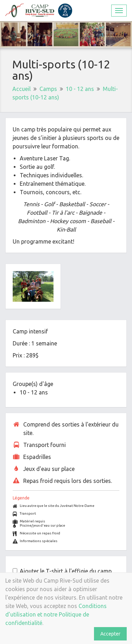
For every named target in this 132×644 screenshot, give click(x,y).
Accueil (21, 89)
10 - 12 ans (80, 89)
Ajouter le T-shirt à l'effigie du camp (66, 571)
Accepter (110, 634)
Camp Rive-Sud (39, 11)
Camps (48, 89)
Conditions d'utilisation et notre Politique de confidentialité (56, 614)
